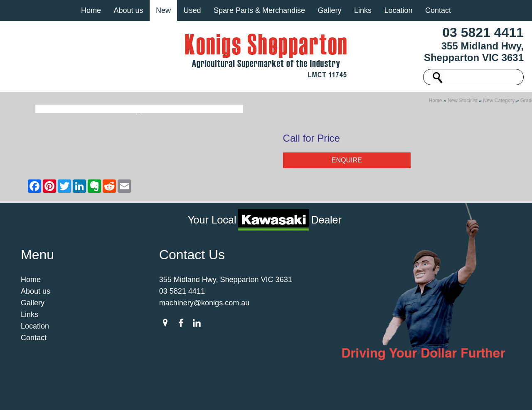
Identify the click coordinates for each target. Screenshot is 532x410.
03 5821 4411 (483, 32)
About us (128, 10)
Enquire (347, 163)
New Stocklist (463, 103)
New (163, 10)
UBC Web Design (370, 395)
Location (398, 10)
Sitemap (141, 395)
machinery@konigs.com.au (204, 305)
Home (91, 10)
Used (192, 10)
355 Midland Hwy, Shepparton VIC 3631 (474, 52)
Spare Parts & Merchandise (259, 10)
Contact (438, 10)
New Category (499, 103)
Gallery (329, 10)
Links (363, 10)
